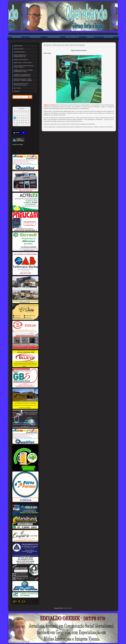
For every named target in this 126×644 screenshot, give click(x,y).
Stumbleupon (14, 151)
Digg (31, 148)
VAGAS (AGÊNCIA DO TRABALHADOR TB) (72, 37)
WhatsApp (27, 151)
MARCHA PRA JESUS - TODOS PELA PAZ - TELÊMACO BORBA (23, 80)
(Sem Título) (17, 88)
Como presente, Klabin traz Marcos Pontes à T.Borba (24, 66)
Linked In (24, 148)
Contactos (17, 91)
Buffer (20, 151)
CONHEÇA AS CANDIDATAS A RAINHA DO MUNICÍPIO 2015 (22, 75)
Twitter (17, 148)
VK (24, 151)
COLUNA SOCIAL (35, 37)
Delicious (17, 151)
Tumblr (27, 148)
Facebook (14, 148)
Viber (31, 151)
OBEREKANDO (17, 37)
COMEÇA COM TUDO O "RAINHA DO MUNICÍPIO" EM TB (23, 71)
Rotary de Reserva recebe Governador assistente (21, 84)
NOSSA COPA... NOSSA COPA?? (109, 37)
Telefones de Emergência (91, 37)
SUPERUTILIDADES (54, 37)
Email (34, 151)
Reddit (34, 148)
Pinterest (20, 148)
